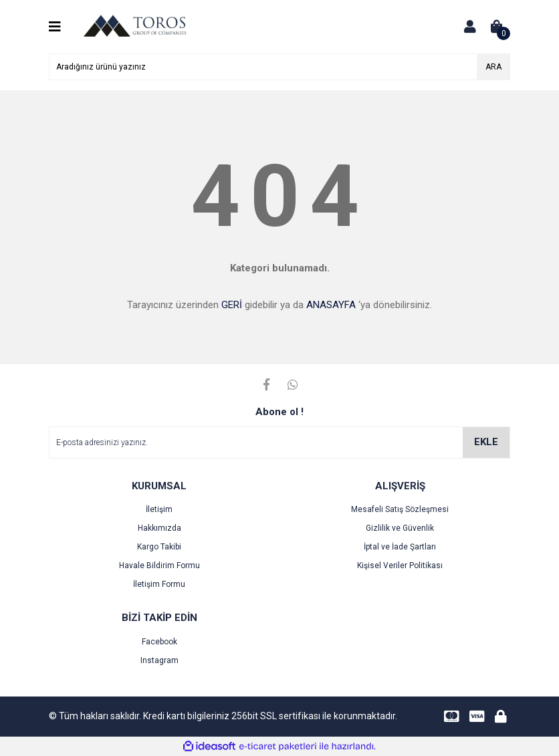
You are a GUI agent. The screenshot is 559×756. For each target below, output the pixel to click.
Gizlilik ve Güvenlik (400, 528)
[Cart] (497, 27)
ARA (493, 67)
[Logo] (134, 26)
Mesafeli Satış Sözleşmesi (400, 509)
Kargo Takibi (159, 547)
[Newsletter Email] (279, 443)
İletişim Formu (159, 584)
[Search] (279, 67)
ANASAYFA (331, 305)
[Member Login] (470, 27)
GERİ (232, 305)
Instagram (159, 660)
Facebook (159, 642)
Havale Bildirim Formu (159, 565)
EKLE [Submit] (486, 442)
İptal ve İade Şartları (400, 547)
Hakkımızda (159, 528)
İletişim (159, 509)
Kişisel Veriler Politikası (400, 565)
